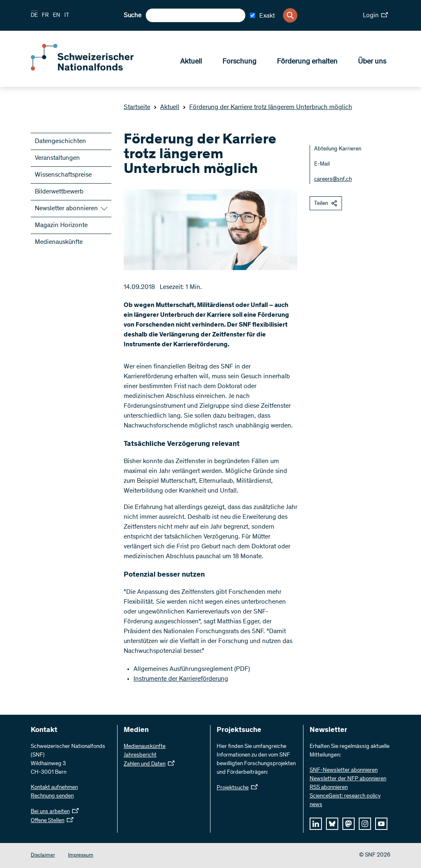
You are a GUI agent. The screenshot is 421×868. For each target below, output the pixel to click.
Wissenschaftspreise (63, 175)
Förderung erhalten (307, 62)
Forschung (239, 62)
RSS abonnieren (329, 788)
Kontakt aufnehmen (54, 788)
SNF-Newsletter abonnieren (344, 770)
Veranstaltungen (57, 158)
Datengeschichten (60, 141)
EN (57, 16)
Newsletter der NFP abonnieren (348, 779)
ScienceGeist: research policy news (345, 801)
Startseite (137, 107)
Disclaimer (43, 856)
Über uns (372, 62)
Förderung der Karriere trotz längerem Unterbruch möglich (267, 107)
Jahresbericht (140, 755)
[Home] (90, 69)
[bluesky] (332, 824)
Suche (132, 16)
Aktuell (191, 62)
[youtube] (381, 824)
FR (45, 16)
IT (67, 16)
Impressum (81, 856)
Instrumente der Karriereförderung (181, 679)
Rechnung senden (52, 796)
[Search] (290, 15)
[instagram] (365, 824)
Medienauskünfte (59, 242)
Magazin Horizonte (61, 225)
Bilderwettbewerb (59, 192)
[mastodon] (349, 824)
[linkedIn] (316, 824)
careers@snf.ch (333, 180)
